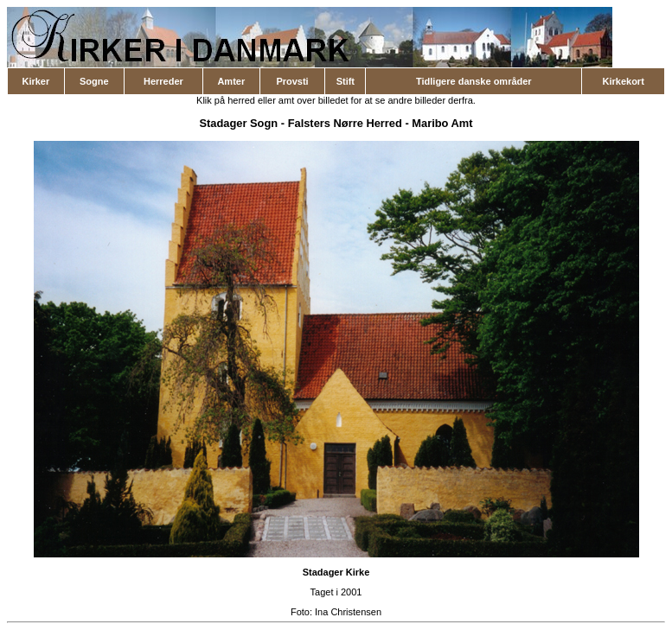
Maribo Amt (442, 123)
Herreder (163, 81)
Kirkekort (624, 81)
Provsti (292, 81)
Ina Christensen (348, 612)
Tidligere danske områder (474, 81)
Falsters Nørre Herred (345, 123)
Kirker (35, 81)
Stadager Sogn (238, 123)
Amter (231, 81)
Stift (346, 81)
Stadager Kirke (336, 572)
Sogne (94, 81)
